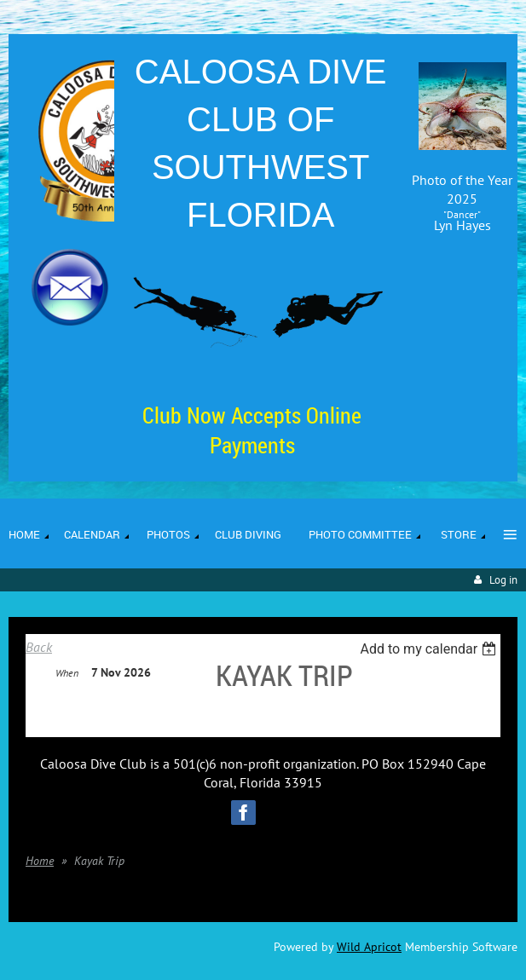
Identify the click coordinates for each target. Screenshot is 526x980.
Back (39, 647)
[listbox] (430, 649)
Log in (503, 580)
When (67, 673)
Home (40, 861)
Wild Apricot (369, 947)
